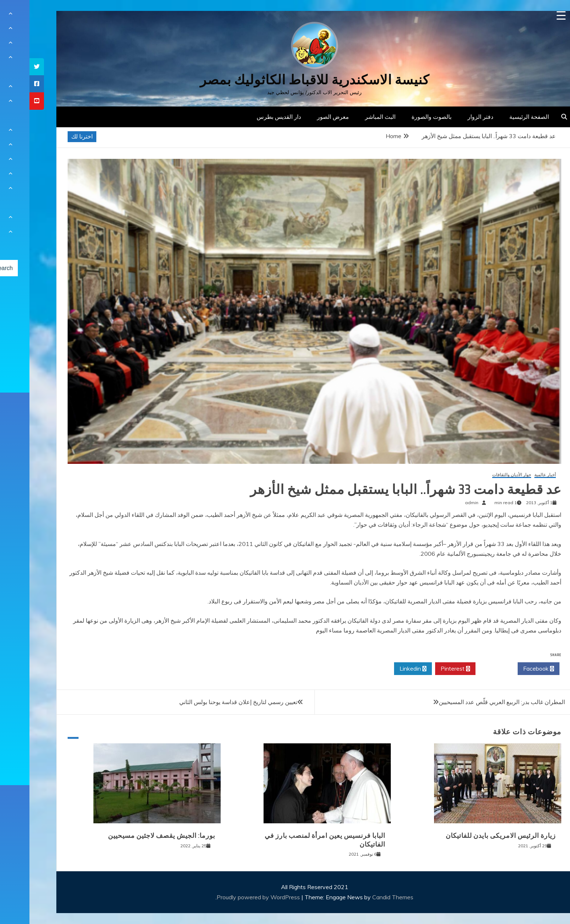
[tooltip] (7, 67)
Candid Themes (363, 897)
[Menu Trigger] (532, 15)
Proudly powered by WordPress (230, 897)
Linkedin (384, 669)
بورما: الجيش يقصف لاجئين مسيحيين (132, 836)
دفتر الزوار (451, 117)
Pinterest (426, 669)
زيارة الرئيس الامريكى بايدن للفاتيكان (471, 836)
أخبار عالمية (516, 475)
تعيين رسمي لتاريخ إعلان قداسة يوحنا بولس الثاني (209, 702)
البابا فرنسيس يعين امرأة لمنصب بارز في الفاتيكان (296, 840)
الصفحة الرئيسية (500, 117)
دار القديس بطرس (249, 117)
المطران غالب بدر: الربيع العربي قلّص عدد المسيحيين (472, 702)
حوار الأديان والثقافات (482, 475)
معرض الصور (304, 117)
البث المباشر (351, 117)
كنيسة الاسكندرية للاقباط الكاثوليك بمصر (285, 80)
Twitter (467, 669)
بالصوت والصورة (402, 117)
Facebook (509, 669)
